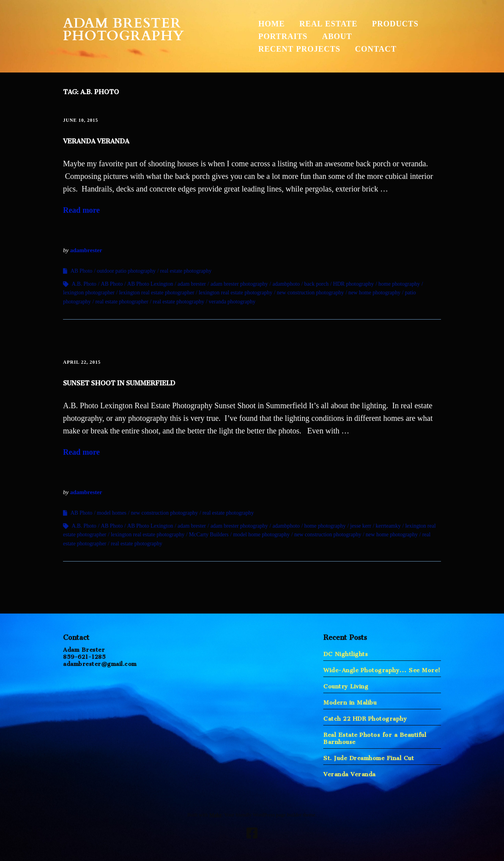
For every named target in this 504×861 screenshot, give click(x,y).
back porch (317, 284)
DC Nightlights (346, 652)
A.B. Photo (84, 284)
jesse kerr (360, 526)
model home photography (261, 535)
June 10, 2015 (81, 120)
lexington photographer (89, 293)
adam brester (192, 284)
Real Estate (328, 24)
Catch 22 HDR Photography (365, 717)
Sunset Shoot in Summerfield (119, 381)
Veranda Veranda (96, 139)
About (337, 36)
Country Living (346, 685)
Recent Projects (299, 49)
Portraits (283, 36)
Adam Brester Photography (124, 30)
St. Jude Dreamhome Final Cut (369, 756)
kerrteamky (388, 526)
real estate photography (186, 271)
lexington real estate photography (236, 293)
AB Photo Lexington (150, 284)
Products (395, 24)
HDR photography (354, 284)
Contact (376, 49)
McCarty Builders (209, 535)
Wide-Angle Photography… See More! (382, 669)
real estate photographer (122, 302)
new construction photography (310, 293)
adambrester (86, 250)
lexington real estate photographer (157, 293)
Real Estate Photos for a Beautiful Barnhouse (375, 737)
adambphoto (286, 284)
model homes (112, 513)
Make (215, 815)
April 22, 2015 (82, 362)
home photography (399, 284)
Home (271, 24)
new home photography (374, 293)
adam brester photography (239, 284)
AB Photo (82, 271)
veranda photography (232, 302)
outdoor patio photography (126, 271)
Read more (82, 210)
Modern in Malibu (350, 701)
